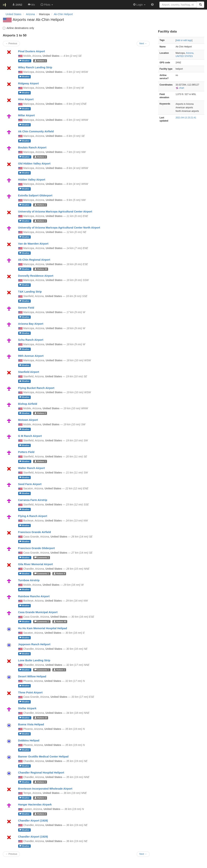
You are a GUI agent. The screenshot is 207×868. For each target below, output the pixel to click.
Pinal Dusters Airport (32, 51)
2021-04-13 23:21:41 (186, 118)
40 (60, 622)
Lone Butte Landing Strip (34, 660)
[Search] (200, 5)
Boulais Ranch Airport (32, 147)
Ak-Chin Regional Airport (34, 260)
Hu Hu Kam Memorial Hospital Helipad (43, 628)
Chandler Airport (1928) (33, 821)
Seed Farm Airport (30, 484)
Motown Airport (28, 420)
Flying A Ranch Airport (33, 516)
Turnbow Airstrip (29, 580)
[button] (47, 5)
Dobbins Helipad (29, 740)
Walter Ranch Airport (32, 468)
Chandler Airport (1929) (33, 837)
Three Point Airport (30, 692)
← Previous (11, 854)
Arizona (190, 53)
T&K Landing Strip (30, 292)
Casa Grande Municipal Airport (38, 612)
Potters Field (26, 452)
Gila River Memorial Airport (36, 564)
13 (41, 718)
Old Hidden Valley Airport (34, 164)
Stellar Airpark (27, 708)
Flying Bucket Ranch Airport (36, 388)
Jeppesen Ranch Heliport (34, 644)
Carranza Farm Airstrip (33, 500)
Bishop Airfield (28, 404)
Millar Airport (26, 115)
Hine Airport (26, 99)
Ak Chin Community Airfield (36, 131)
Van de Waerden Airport (33, 244)
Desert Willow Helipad (32, 676)
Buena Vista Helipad (31, 724)
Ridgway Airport (29, 83)
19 (41, 269)
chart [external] (180, 88)
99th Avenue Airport (31, 356)
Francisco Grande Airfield (35, 532)
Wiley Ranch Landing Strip (35, 67)
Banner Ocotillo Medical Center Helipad (43, 757)
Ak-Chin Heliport (63, 14)
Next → (143, 854)
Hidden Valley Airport (32, 180)
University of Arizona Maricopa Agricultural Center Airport (55, 212)
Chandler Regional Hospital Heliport (41, 773)
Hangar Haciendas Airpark (35, 805)
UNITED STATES (184, 56)
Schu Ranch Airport (31, 340)
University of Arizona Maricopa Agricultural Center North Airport (59, 228)
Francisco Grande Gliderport (36, 548)
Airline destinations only (18, 28)
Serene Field (26, 308)
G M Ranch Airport (30, 436)
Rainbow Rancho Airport (34, 596)
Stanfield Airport (29, 372)
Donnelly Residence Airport (36, 276)
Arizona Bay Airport (31, 324)
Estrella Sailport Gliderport (35, 195)
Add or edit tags (184, 40)
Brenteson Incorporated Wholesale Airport (45, 789)
